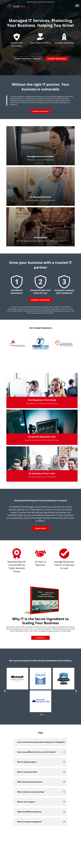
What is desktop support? (27, 762)
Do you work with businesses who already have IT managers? (40, 742)
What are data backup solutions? (30, 782)
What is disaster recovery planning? (31, 792)
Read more (41, 528)
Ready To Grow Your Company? (28, 59)
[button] (17, 679)
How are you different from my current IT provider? (37, 752)
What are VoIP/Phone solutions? (29, 812)
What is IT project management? (30, 822)
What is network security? (27, 772)
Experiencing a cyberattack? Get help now (40, 2)
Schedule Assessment (57, 59)
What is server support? (26, 802)
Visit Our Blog (64, 842)
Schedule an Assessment (41, 111)
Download (40, 638)
